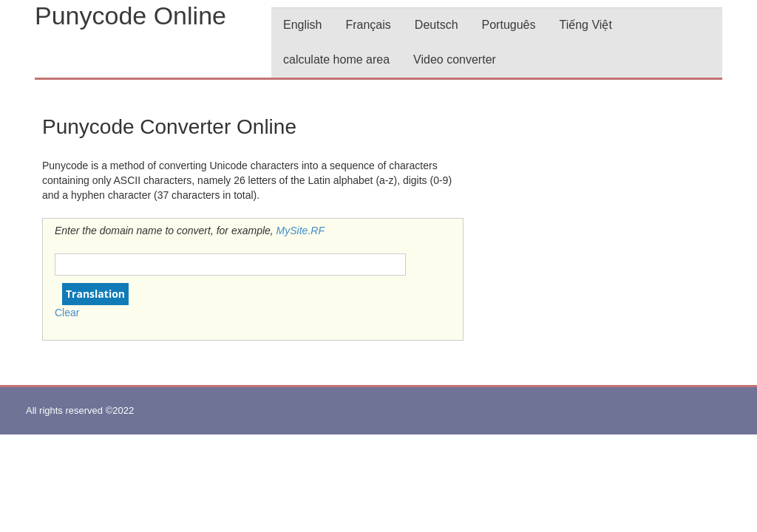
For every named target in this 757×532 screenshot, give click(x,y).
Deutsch (437, 25)
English (302, 25)
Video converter (455, 59)
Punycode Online (130, 16)
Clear (67, 313)
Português (509, 25)
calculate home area (336, 59)
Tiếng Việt (585, 25)
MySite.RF (301, 231)
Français (368, 25)
